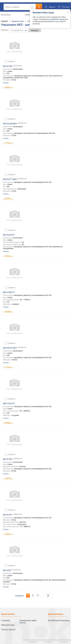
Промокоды (65, 620)
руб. (9, 87)
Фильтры (35, 30)
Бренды (56, 620)
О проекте (6, 620)
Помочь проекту (8, 630)
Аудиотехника (18, 21)
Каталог (7, 15)
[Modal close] (66, 12)
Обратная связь (8, 625)
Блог (50, 620)
